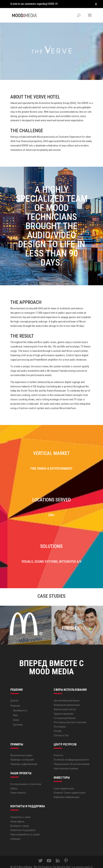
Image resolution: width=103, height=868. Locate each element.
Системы (18, 716)
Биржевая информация (67, 789)
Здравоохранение (63, 705)
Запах (16, 712)
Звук (15, 707)
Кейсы (14, 780)
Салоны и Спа (61, 727)
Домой (14, 692)
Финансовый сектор (65, 701)
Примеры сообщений (22, 751)
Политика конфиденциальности (71, 751)
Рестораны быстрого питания (70, 714)
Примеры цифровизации (24, 756)
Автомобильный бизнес (67, 692)
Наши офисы (17, 813)
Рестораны (60, 718)
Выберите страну (20, 818)
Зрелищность (20, 702)
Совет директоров (64, 780)
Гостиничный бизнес (65, 710)
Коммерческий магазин (67, 697)
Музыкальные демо (21, 747)
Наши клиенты (18, 785)
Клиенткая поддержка (23, 822)
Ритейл (57, 723)
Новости (58, 747)
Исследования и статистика (26, 776)
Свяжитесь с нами (20, 809)
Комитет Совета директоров (69, 785)
